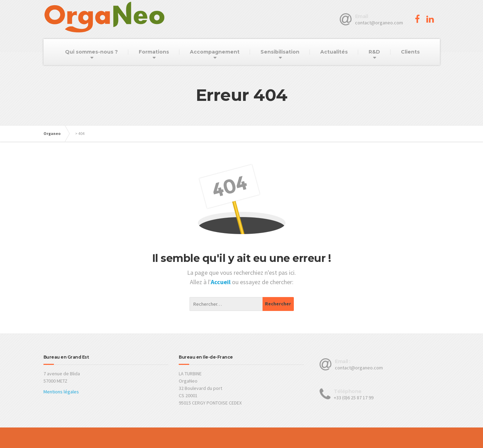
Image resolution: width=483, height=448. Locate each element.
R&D (374, 52)
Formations (154, 52)
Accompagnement (215, 52)
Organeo (52, 133)
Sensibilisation (280, 52)
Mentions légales (61, 392)
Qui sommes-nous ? (91, 52)
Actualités (334, 52)
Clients (410, 52)
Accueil (221, 282)
